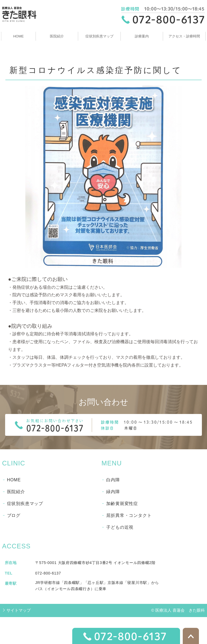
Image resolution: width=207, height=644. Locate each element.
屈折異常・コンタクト (129, 515)
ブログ (14, 515)
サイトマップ (19, 610)
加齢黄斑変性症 (122, 504)
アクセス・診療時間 (184, 36)
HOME (18, 36)
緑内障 (113, 492)
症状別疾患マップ (99, 36)
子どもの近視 (120, 527)
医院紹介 (57, 36)
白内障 (113, 480)
